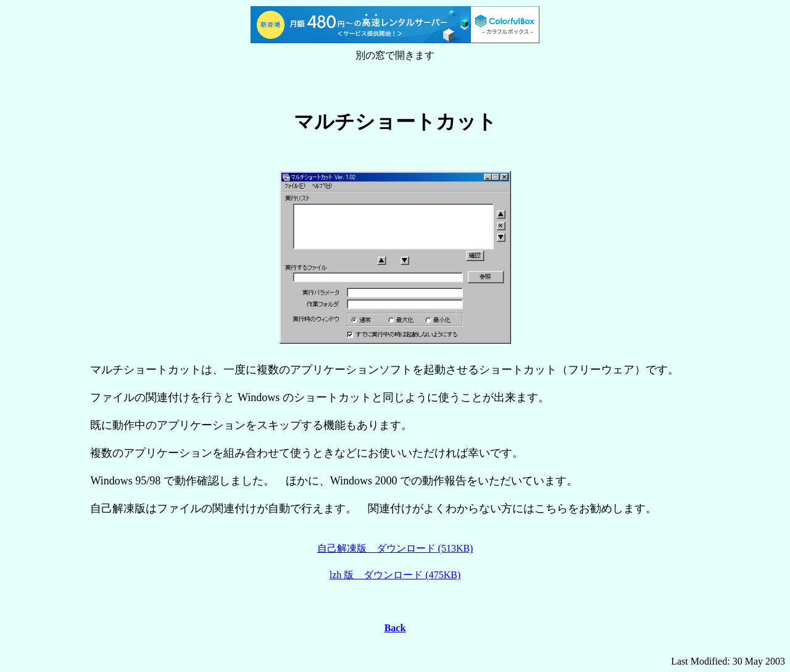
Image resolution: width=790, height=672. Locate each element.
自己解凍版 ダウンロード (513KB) (395, 548)
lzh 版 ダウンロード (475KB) (395, 575)
